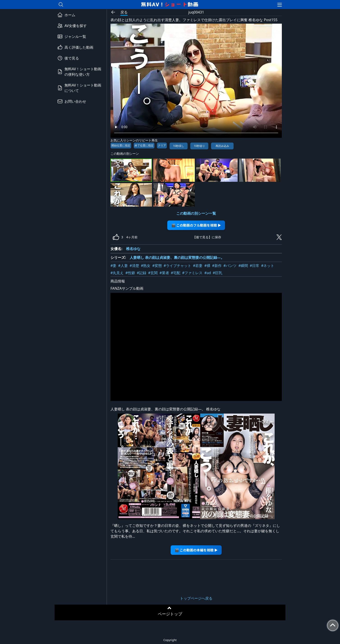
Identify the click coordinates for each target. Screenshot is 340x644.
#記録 (142, 273)
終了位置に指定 (144, 145)
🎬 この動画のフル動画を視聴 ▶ (196, 225)
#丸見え (117, 273)
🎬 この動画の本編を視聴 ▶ (196, 550)
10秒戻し (179, 146)
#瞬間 (243, 266)
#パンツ (230, 266)
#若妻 (198, 266)
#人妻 (123, 266)
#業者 (164, 273)
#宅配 (176, 273)
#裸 (207, 266)
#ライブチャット (177, 266)
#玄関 (153, 273)
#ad (208, 273)
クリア (162, 145)
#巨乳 (218, 273)
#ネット (268, 266)
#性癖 (130, 273)
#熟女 (146, 266)
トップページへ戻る (196, 598)
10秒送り (199, 146)
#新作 (217, 266)
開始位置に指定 (121, 145)
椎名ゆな (133, 249)
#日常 (255, 266)
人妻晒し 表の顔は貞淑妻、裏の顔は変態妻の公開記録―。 (177, 257)
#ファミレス (192, 273)
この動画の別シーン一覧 (196, 213)
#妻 (113, 266)
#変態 (157, 266)
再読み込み (222, 146)
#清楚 (134, 266)
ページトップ (170, 614)
